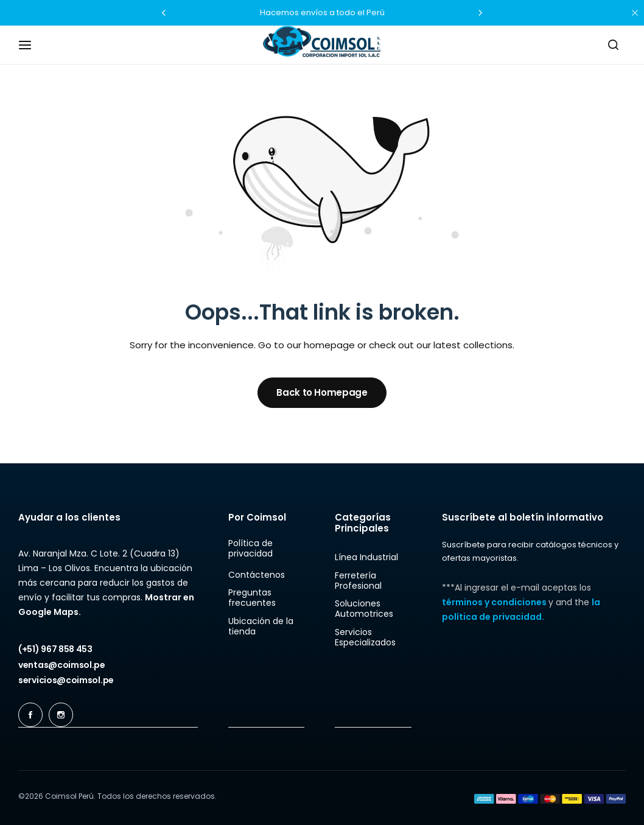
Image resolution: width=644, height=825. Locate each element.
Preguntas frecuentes (252, 598)
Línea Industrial (366, 557)
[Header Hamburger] (31, 45)
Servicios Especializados (365, 637)
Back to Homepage (322, 392)
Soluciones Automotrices (364, 609)
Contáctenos (257, 575)
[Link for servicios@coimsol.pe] (66, 680)
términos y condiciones (495, 602)
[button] (164, 13)
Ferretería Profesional (358, 581)
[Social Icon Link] (30, 715)
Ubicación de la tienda (261, 627)
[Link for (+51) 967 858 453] (55, 649)
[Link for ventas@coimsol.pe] (62, 665)
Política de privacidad (250, 549)
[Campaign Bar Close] (635, 13)
